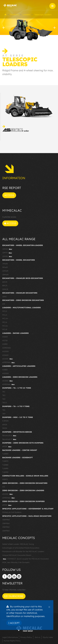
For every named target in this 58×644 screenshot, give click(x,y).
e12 (4, 304)
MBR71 (5, 479)
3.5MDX (5, 421)
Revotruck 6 (10, 436)
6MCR (5, 282)
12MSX (8, 249)
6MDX (5, 425)
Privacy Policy (26, 637)
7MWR (5, 264)
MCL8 (5, 329)
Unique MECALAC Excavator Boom (17, 555)
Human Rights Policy (12, 641)
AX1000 (5, 373)
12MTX (7, 253)
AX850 (5, 370)
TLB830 (5, 454)
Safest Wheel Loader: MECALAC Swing (18, 544)
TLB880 (5, 465)
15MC (5, 297)
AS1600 (5, 355)
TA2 (4, 395)
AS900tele (6, 348)
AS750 (5, 340)
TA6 (4, 410)
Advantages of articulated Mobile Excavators (21, 548)
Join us (37, 637)
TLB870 (5, 461)
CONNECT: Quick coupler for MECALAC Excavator (26, 559)
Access (9, 195)
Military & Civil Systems (12, 512)
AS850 (5, 344)
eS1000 (8, 359)
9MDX (5, 428)
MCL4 (5, 315)
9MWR (5, 267)
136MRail (6, 523)
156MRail (6, 527)
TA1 (4, 392)
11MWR (5, 271)
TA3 (4, 399)
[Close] (49, 607)
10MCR (5, 289)
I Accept (14, 623)
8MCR (5, 286)
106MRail (6, 520)
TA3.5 (4, 403)
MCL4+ (5, 318)
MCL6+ (5, 326)
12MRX (8, 257)
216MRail (6, 531)
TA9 (4, 414)
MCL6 (5, 322)
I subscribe (14, 596)
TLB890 (5, 468)
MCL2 (5, 311)
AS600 (5, 337)
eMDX (7, 447)
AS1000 (5, 351)
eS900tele (9, 362)
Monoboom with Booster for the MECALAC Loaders (23, 551)
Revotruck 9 (10, 439)
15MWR (5, 275)
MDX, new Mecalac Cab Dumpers (16, 562)
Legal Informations (10, 637)
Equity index (48, 637)
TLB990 (5, 472)
